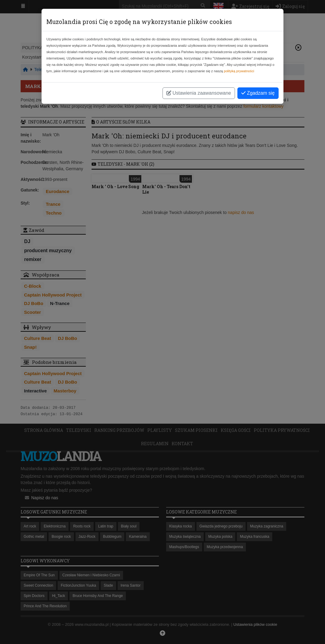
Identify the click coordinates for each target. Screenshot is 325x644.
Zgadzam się (258, 93)
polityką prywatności (239, 71)
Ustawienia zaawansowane (199, 93)
